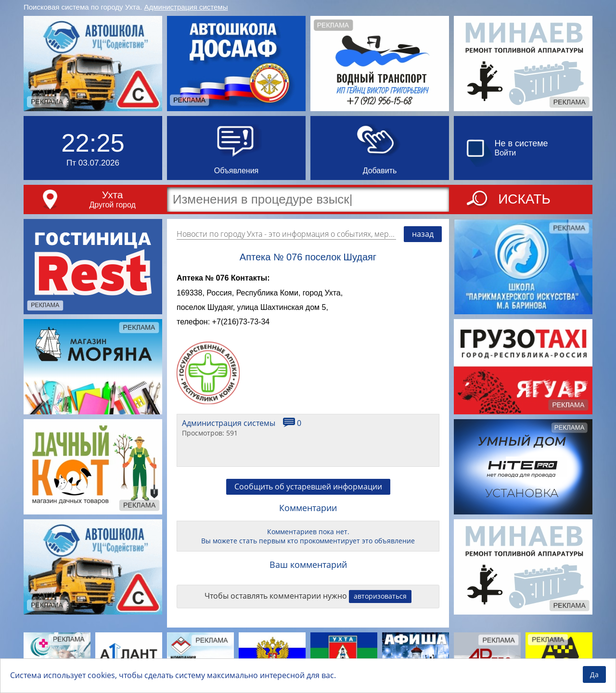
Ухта (113, 195)
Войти (506, 153)
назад (423, 234)
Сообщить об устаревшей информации (308, 487)
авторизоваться (380, 596)
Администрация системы (186, 7)
